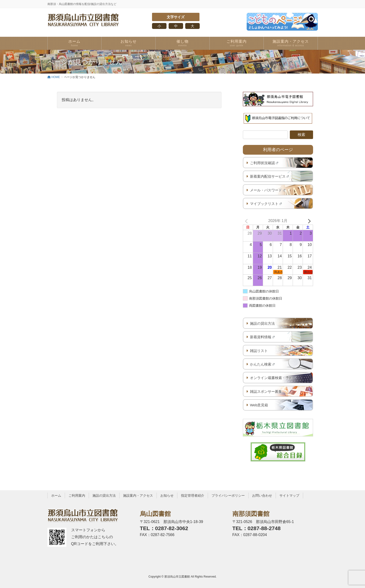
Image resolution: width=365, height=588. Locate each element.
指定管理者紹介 (193, 495)
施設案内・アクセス (138, 495)
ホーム (56, 495)
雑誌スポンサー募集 (266, 391)
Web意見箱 (259, 405)
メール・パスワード (268, 190)
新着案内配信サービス (270, 176)
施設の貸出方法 (262, 323)
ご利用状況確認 (264, 163)
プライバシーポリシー (228, 495)
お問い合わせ (262, 495)
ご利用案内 (77, 495)
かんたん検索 (262, 364)
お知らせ (167, 495)
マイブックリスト (266, 204)
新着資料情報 (262, 337)
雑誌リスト (259, 351)
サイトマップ (289, 495)
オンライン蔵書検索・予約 (273, 378)
